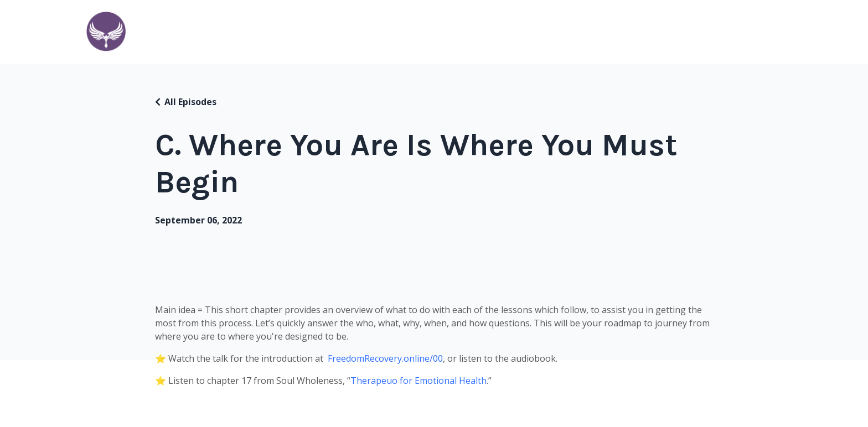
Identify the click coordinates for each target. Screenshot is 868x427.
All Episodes (190, 102)
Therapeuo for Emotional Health (418, 381)
